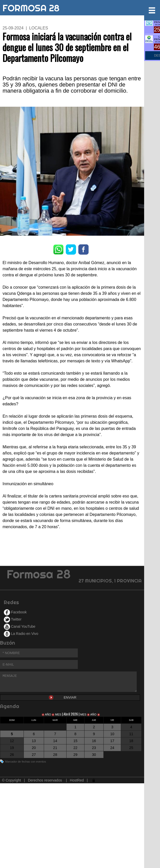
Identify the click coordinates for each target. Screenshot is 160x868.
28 (55, 755)
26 (12, 755)
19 (12, 748)
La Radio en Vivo (21, 634)
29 (76, 755)
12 (12, 741)
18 (131, 741)
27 (34, 755)
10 (112, 734)
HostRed (77, 780)
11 (131, 734)
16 (94, 741)
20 (34, 748)
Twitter (13, 619)
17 (112, 741)
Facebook (15, 612)
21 (55, 748)
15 (76, 741)
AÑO (47, 714)
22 (76, 748)
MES (57, 714)
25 (131, 748)
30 (94, 755)
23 (94, 748)
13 (34, 741)
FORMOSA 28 (31, 7)
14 (55, 741)
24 (112, 748)
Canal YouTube (20, 626)
